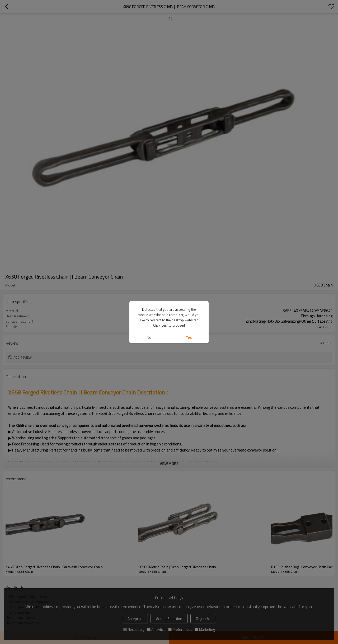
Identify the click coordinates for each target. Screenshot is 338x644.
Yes (189, 337)
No (149, 337)
